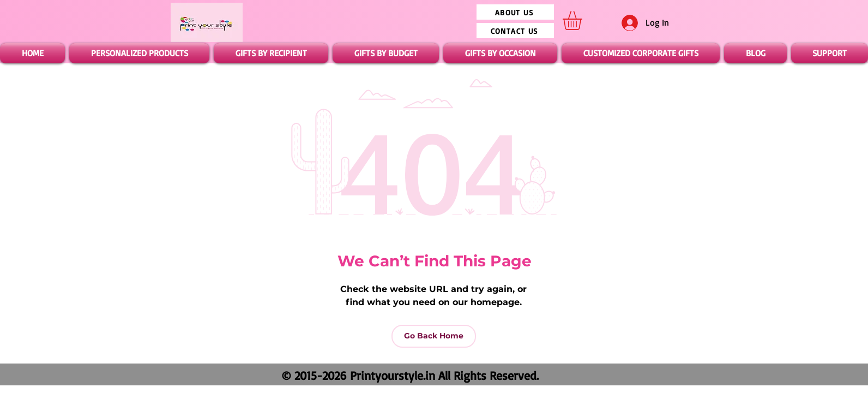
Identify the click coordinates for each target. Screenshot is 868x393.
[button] (583, 20)
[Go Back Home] (434, 336)
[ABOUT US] (515, 12)
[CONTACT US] (515, 31)
